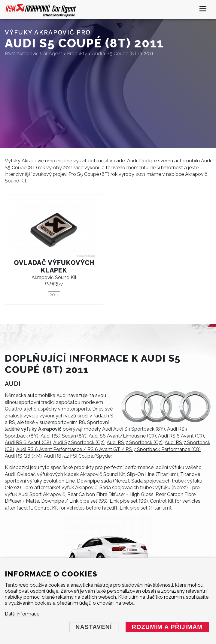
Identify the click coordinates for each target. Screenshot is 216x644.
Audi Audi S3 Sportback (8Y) (134, 429)
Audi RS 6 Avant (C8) (28, 442)
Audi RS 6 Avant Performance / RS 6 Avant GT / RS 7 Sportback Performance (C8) (108, 449)
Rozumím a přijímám (167, 627)
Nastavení (94, 627)
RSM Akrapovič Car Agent (33, 54)
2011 (54, 295)
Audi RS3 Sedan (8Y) (64, 436)
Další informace (22, 614)
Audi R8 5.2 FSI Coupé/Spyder (78, 456)
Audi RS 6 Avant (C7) (181, 436)
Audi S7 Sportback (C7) (79, 442)
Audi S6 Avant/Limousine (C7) (122, 436)
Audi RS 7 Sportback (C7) (135, 442)
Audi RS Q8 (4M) (23, 456)
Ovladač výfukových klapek (54, 266)
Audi (132, 161)
